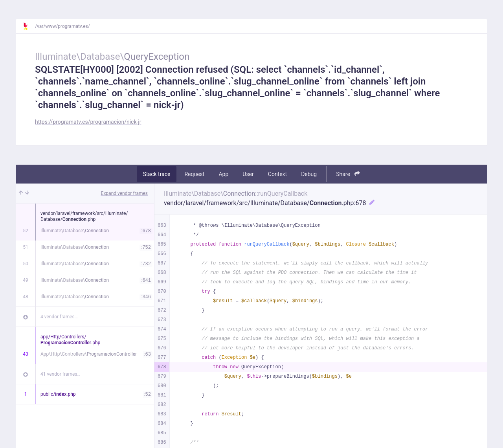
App (223, 174)
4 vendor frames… (59, 317)
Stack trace (157, 174)
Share (348, 174)
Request (194, 174)
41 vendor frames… (60, 374)
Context (277, 174)
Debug (309, 174)
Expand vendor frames (124, 193)
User (248, 174)
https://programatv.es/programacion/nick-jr (88, 122)
